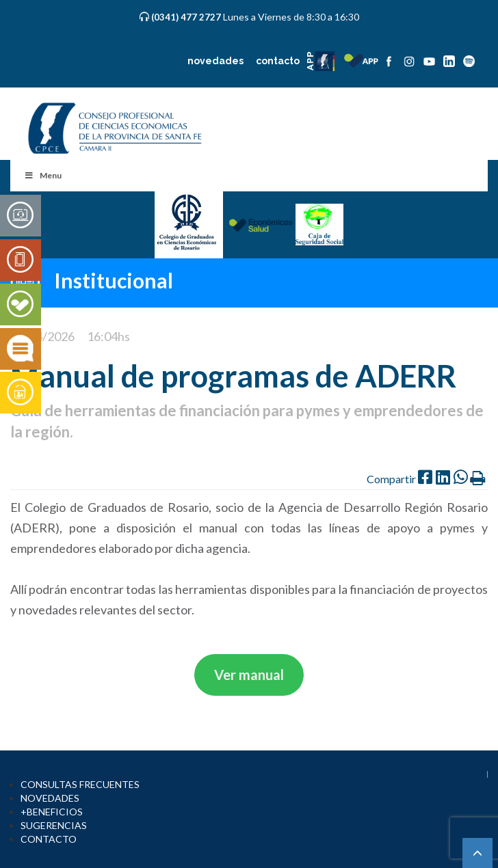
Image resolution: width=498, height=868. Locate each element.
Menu (43, 175)
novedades (215, 61)
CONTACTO (49, 839)
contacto (278, 61)
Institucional (114, 280)
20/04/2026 (42, 336)
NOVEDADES (50, 798)
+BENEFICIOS (52, 812)
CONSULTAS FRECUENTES (80, 784)
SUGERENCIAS (54, 825)
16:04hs (108, 336)
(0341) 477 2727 (187, 17)
